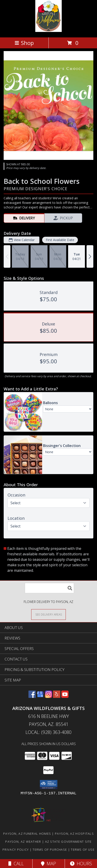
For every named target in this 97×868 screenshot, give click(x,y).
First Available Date (60, 240)
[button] (49, 785)
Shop (24, 43)
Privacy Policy (16, 850)
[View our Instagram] (48, 696)
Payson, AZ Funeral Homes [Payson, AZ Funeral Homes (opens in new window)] (27, 834)
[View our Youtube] (65, 696)
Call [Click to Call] (16, 864)
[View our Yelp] (57, 696)
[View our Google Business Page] (40, 696)
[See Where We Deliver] (48, 614)
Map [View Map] (48, 864)
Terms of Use (83, 850)
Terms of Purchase (50, 850)
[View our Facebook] (32, 696)
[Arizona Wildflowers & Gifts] (49, 31)
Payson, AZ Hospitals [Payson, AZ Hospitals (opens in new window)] (74, 834)
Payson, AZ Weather (23, 842)
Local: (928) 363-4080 (48, 732)
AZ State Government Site (68, 842)
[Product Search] (49, 588)
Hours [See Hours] (81, 864)
